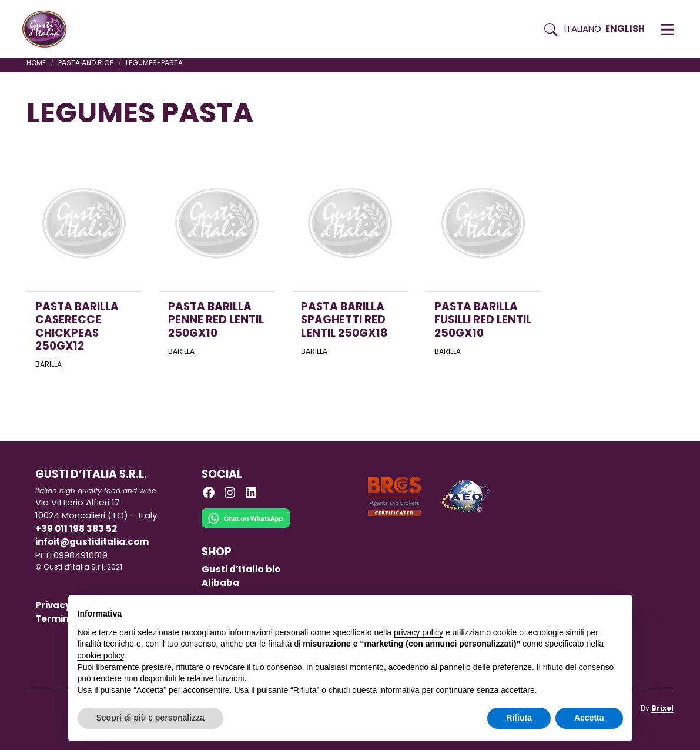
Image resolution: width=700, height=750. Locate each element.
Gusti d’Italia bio (241, 569)
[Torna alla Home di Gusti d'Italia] (49, 29)
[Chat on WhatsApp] (246, 526)
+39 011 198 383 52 (76, 529)
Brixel (662, 708)
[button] (667, 29)
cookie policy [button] (101, 655)
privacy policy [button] (418, 632)
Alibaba (220, 583)
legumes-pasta (154, 63)
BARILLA (48, 364)
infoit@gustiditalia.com (92, 542)
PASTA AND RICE (86, 63)
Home (36, 63)
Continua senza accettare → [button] (568, 610)
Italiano (583, 29)
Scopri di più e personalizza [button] (150, 718)
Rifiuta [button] (519, 718)
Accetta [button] (589, 718)
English (625, 29)
